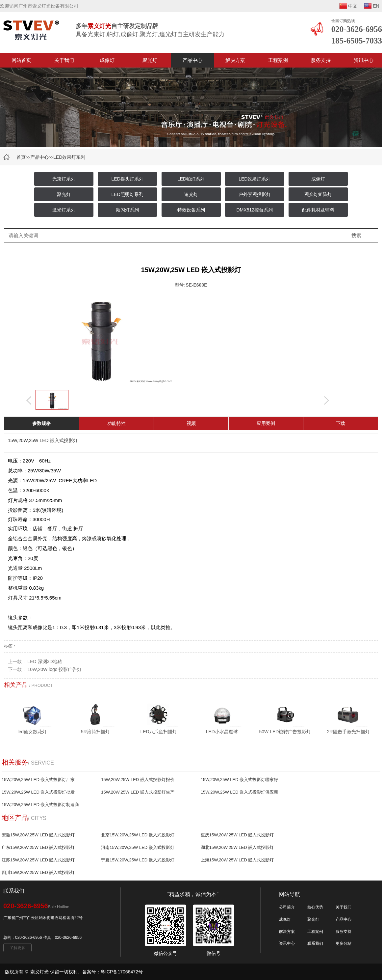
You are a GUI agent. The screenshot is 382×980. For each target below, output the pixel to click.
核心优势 (315, 907)
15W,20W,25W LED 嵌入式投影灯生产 (138, 792)
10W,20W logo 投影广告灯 (55, 669)
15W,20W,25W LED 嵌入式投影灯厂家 (38, 780)
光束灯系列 (64, 179)
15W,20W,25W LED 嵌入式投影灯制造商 (40, 805)
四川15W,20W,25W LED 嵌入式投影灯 (38, 872)
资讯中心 (287, 943)
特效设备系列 (191, 210)
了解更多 (17, 948)
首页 (21, 157)
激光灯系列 (64, 210)
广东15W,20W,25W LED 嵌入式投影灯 (38, 847)
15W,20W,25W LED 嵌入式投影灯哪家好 (240, 780)
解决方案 (235, 60)
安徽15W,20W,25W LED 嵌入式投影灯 (38, 835)
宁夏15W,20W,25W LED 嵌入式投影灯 (138, 860)
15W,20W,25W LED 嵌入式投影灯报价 (138, 780)
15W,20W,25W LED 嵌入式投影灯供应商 (240, 792)
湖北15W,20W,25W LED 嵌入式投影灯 (237, 847)
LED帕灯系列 (191, 179)
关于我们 (64, 60)
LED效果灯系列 (69, 157)
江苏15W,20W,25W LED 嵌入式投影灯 (38, 860)
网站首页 (21, 60)
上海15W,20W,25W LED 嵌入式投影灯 (237, 860)
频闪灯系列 (127, 210)
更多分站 (344, 943)
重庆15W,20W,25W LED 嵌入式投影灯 (237, 835)
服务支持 (321, 60)
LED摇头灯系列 (127, 179)
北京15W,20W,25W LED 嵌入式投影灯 (138, 835)
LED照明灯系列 (127, 194)
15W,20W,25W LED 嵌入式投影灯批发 (38, 792)
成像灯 (107, 60)
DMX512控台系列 (255, 210)
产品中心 (192, 60)
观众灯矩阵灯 (318, 194)
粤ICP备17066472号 (122, 972)
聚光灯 (150, 60)
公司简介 (287, 907)
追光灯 (191, 194)
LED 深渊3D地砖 (45, 661)
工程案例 (278, 60)
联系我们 (315, 943)
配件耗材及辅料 (318, 210)
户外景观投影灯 (255, 194)
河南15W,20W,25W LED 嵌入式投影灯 (138, 847)
